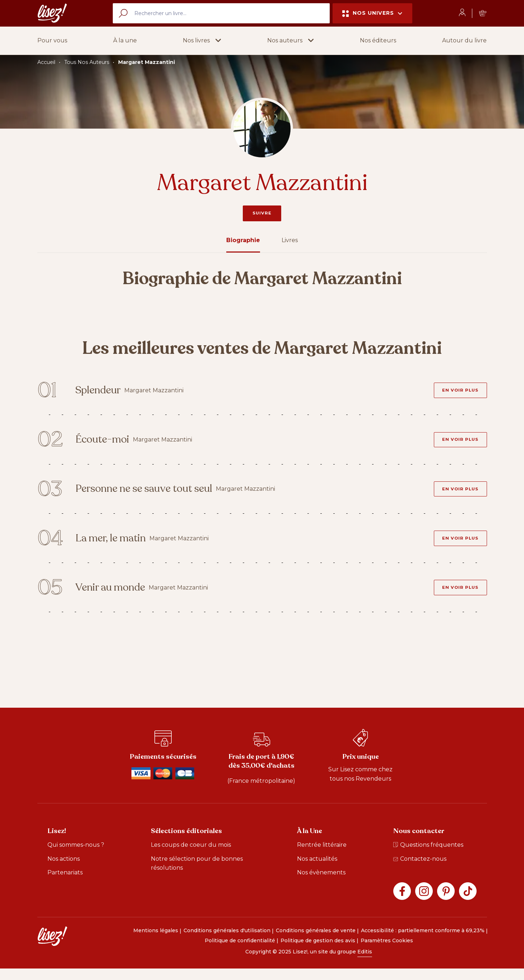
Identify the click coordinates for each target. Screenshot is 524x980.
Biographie (243, 240)
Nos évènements (321, 884)
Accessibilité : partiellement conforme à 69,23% (423, 942)
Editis (365, 963)
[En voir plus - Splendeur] (458, 392)
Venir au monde (118, 598)
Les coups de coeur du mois (191, 856)
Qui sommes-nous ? (76, 856)
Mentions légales (156, 942)
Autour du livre (464, 40)
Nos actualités (317, 870)
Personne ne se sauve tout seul (154, 494)
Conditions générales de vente (316, 942)
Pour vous (52, 40)
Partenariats (65, 884)
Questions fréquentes (428, 856)
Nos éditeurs (378, 40)
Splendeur (105, 392)
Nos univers (372, 13)
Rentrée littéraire (322, 856)
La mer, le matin (119, 546)
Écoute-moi (109, 443)
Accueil (46, 62)
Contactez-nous (420, 870)
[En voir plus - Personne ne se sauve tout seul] (458, 495)
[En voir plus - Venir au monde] (458, 598)
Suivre (262, 213)
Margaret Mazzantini (147, 62)
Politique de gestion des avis (318, 952)
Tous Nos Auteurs (87, 62)
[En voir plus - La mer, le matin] (458, 546)
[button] (202, 41)
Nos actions (64, 870)
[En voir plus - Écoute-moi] (458, 443)
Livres (290, 240)
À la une (125, 40)
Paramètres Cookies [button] (387, 952)
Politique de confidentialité (240, 952)
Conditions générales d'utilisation (227, 942)
